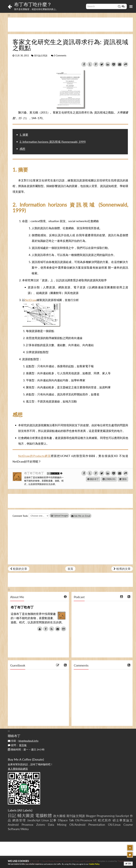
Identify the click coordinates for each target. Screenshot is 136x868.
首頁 (70, 569)
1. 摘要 (24, 135)
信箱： (23, 741)
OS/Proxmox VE (86, 820)
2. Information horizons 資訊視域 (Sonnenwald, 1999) (53, 142)
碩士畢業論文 (123, 820)
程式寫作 (105, 820)
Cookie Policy (94, 864)
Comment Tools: (20, 516)
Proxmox (27, 825)
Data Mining (57, 825)
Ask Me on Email (83, 516)
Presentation (97, 825)
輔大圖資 (26, 815)
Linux (45, 820)
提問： (17, 745)
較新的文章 (19, 569)
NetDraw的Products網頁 (34, 456)
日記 (12, 815)
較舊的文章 (122, 569)
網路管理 (19, 820)
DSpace (63, 820)
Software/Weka (18, 829)
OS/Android (77, 825)
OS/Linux (114, 825)
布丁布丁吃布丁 (34, 473)
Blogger (91, 816)
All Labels (25, 810)
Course (128, 825)
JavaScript (34, 820)
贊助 (123, 479)
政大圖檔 (59, 816)
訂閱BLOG (109, 479)
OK (128, 864)
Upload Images (59, 516)
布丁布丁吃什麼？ (33, 4)
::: (9, 15)
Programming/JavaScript (113, 816)
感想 (22, 149)
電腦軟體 (44, 815)
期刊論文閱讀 (41, 56)
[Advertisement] (70, 25)
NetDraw (31, 300)
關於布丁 (93, 479)
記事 (53, 820)
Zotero (41, 825)
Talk (71, 820)
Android (13, 825)
